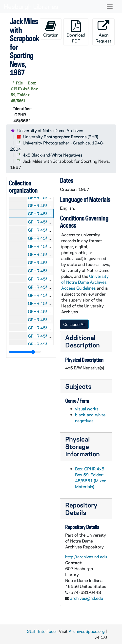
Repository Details (81, 509)
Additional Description (82, 341)
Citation (51, 29)
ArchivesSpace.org (87, 631)
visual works (87, 409)
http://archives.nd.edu (86, 557)
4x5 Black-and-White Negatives (53, 155)
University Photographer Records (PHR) (61, 137)
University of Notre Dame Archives (50, 130)
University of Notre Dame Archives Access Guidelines (85, 282)
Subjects (78, 386)
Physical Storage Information (82, 446)
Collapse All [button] (74, 324)
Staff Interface (41, 631)
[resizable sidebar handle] (25, 352)
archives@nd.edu (87, 598)
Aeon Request (103, 32)
